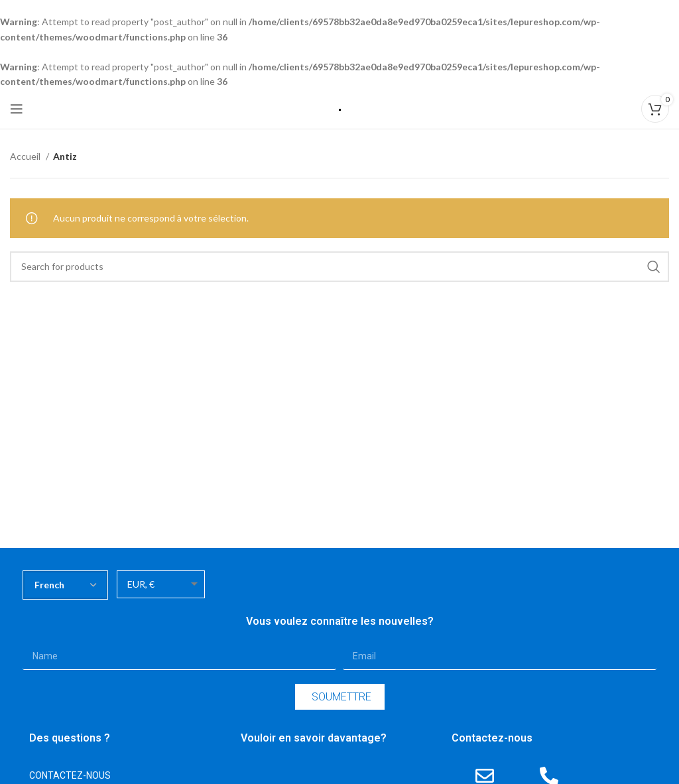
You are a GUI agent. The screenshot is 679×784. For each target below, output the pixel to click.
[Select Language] (65, 585)
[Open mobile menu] (17, 109)
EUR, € (141, 584)
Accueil (26, 156)
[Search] (339, 267)
